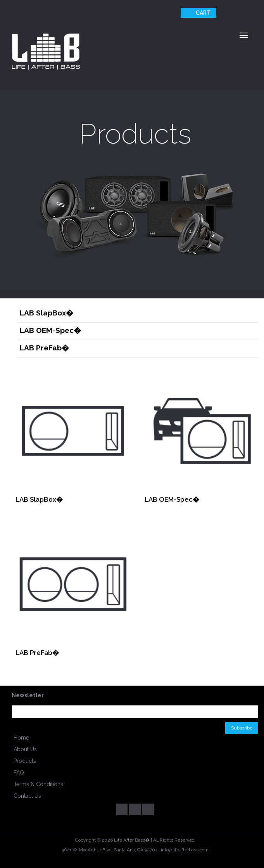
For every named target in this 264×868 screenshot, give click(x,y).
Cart (198, 13)
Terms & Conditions (38, 784)
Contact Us (27, 796)
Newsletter (28, 695)
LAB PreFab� (44, 348)
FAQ (19, 773)
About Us (25, 749)
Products (25, 761)
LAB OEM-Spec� (50, 330)
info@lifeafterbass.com (185, 850)
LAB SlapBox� (47, 313)
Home (21, 738)
